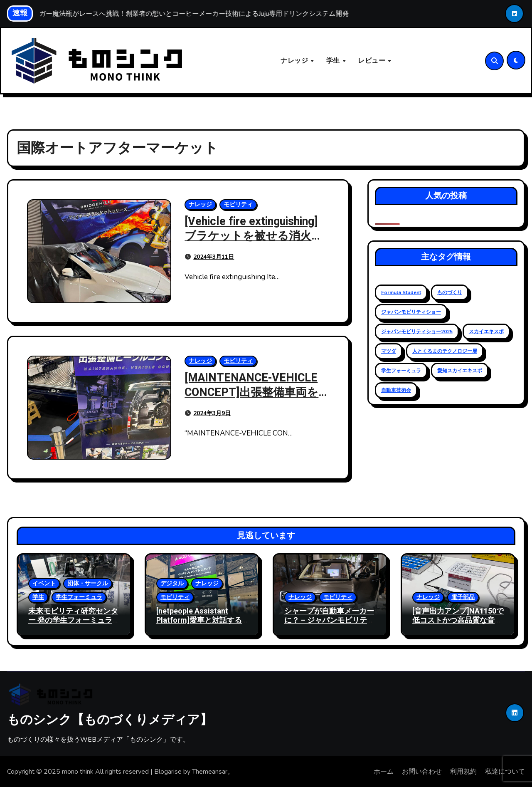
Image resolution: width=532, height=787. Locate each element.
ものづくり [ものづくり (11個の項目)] (450, 292)
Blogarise (168, 772)
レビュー (373, 61)
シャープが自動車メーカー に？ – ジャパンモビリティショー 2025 (329, 620)
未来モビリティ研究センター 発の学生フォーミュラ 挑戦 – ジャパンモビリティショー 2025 (73, 625)
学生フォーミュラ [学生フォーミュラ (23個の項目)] (401, 371)
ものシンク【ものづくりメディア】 (110, 719)
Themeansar (210, 772)
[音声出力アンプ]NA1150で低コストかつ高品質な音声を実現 (458, 620)
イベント (44, 583)
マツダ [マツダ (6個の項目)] (389, 351)
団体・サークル (88, 583)
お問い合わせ (422, 772)
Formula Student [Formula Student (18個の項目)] (401, 292)
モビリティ (238, 204)
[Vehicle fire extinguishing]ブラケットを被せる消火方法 (254, 236)
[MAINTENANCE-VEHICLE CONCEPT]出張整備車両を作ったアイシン (251, 392)
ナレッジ (295, 61)
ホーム (384, 772)
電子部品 (463, 597)
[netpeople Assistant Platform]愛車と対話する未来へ (199, 620)
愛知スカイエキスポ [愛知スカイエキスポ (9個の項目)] (460, 371)
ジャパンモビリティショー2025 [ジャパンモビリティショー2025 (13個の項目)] (417, 332)
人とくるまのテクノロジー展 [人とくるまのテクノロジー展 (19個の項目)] (445, 351)
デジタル (172, 583)
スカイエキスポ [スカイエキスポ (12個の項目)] (486, 332)
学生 (334, 61)
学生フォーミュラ (79, 597)
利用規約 (463, 772)
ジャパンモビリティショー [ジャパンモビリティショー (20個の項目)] (411, 312)
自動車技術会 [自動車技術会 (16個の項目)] (396, 390)
